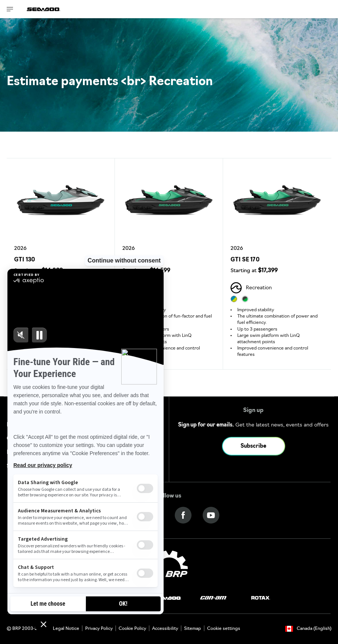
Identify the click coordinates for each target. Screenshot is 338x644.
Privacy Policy (99, 629)
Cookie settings (224, 629)
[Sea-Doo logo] (44, 9)
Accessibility (165, 629)
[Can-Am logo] (213, 598)
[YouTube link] (211, 516)
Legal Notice (66, 629)
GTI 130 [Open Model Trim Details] (25, 260)
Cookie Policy (132, 629)
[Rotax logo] (261, 598)
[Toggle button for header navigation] (10, 9)
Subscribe (253, 446)
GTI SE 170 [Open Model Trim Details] (245, 260)
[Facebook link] (183, 516)
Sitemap (193, 629)
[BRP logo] (169, 568)
